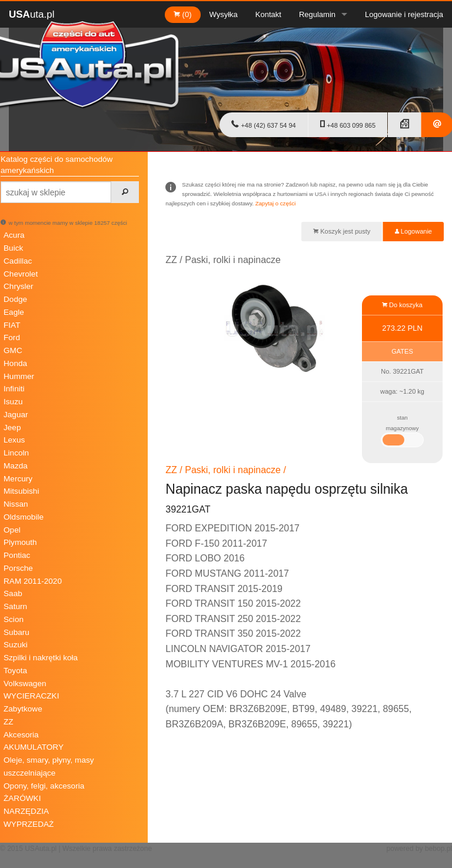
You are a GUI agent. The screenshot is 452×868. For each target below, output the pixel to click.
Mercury (18, 479)
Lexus (14, 440)
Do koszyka (402, 305)
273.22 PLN (402, 328)
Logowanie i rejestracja (404, 14)
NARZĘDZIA (26, 811)
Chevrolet (21, 274)
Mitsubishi (21, 491)
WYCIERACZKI (31, 696)
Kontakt (268, 14)
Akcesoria (21, 735)
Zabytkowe (23, 709)
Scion (14, 619)
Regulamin (317, 14)
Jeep (12, 428)
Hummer (19, 376)
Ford (12, 337)
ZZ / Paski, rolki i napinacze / (226, 470)
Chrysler (19, 286)
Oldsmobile (24, 517)
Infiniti (14, 389)
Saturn (15, 606)
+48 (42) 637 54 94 (263, 124)
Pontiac (17, 555)
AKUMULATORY (34, 747)
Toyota (15, 671)
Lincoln (16, 453)
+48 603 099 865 (348, 124)
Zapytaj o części (276, 203)
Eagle (14, 312)
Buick (13, 248)
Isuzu (13, 402)
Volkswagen (25, 684)
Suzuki (16, 645)
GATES (402, 351)
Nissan (16, 504)
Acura (14, 235)
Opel (12, 530)
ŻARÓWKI (22, 798)
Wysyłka (224, 14)
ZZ (9, 722)
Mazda (16, 466)
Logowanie (413, 231)
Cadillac (18, 261)
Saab (13, 593)
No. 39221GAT (402, 371)
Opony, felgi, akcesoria (44, 786)
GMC (13, 350)
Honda (15, 363)
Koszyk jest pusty (342, 231)
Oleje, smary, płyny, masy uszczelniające (49, 766)
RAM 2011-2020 (33, 581)
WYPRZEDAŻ (29, 824)
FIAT (12, 325)
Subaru (16, 632)
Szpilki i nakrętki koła (41, 658)
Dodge (15, 299)
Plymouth (20, 542)
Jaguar (16, 415)
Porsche (18, 568)
